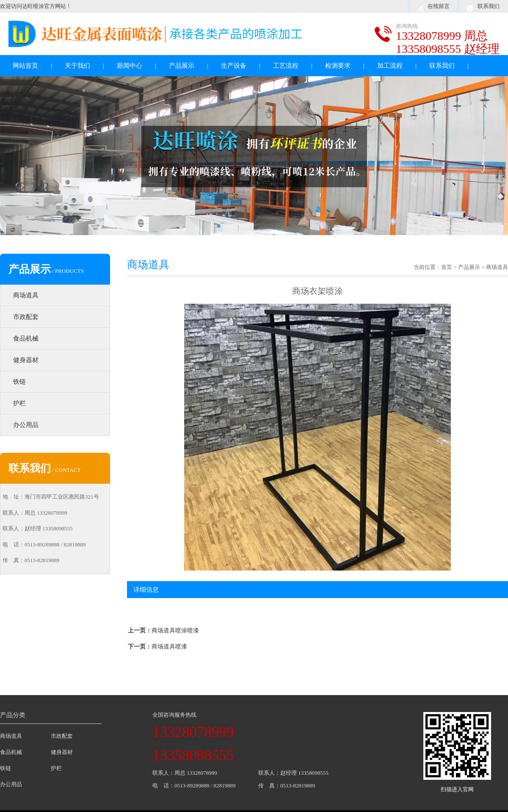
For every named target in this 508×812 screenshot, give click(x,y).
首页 (447, 267)
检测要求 (338, 66)
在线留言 (439, 6)
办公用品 (26, 425)
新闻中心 (130, 66)
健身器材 (26, 360)
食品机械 (26, 338)
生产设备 (234, 66)
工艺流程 (286, 66)
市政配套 (26, 317)
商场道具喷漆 (169, 647)
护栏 (19, 403)
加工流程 (390, 66)
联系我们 (489, 6)
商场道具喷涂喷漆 (175, 630)
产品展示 (182, 66)
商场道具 (26, 295)
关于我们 (77, 66)
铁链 (19, 382)
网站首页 (25, 66)
